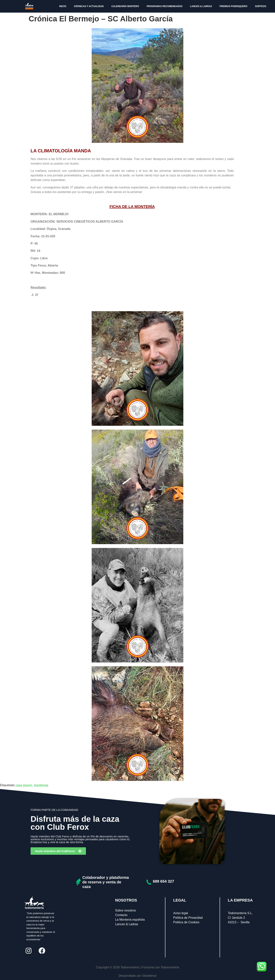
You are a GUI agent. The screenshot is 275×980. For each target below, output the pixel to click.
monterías (41, 785)
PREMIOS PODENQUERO (233, 6)
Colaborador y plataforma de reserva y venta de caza (106, 882)
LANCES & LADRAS (201, 6)
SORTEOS (261, 6)
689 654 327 (163, 881)
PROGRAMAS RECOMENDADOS (165, 6)
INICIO (63, 6)
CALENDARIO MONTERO (125, 6)
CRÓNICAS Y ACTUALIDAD (89, 6)
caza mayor (24, 785)
